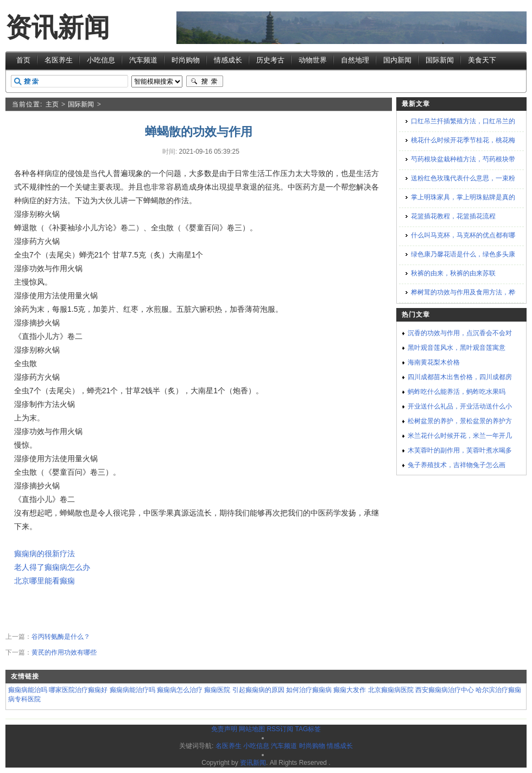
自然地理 (355, 60)
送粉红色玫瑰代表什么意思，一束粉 (463, 178)
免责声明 (224, 729)
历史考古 (270, 60)
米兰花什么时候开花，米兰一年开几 (460, 436)
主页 (52, 104)
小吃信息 (101, 60)
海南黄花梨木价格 (434, 362)
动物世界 (313, 60)
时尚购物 (186, 60)
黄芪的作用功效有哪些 (64, 652)
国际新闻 (440, 60)
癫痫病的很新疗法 (45, 554)
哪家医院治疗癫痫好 (78, 690)
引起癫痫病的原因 (258, 690)
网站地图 (252, 729)
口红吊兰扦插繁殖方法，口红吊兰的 (463, 121)
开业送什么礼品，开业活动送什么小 (460, 406)
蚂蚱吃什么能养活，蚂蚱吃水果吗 (457, 392)
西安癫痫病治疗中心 (445, 690)
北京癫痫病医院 (391, 690)
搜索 (205, 81)
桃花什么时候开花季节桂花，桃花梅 (463, 140)
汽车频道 (143, 60)
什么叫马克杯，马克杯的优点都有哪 (463, 235)
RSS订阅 (280, 729)
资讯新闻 (58, 27)
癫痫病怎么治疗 (180, 690)
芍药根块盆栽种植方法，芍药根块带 (463, 159)
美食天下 (482, 60)
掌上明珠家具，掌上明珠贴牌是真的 (463, 197)
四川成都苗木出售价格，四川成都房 (460, 377)
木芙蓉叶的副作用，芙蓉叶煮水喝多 (460, 450)
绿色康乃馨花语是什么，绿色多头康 (463, 254)
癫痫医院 (217, 690)
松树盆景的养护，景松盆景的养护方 (460, 421)
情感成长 (228, 60)
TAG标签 (308, 729)
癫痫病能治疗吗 (132, 690)
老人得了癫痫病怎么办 (52, 567)
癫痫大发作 (350, 690)
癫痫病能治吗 (28, 690)
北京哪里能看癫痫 (45, 581)
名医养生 (59, 60)
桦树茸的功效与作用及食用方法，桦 (463, 292)
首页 (23, 60)
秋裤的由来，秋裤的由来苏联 (453, 273)
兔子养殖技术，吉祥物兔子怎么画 (457, 465)
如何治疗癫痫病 (309, 690)
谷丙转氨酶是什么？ (61, 637)
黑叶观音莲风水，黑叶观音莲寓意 (457, 348)
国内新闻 (397, 60)
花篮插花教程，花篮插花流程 (453, 216)
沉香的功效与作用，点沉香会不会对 (460, 333)
